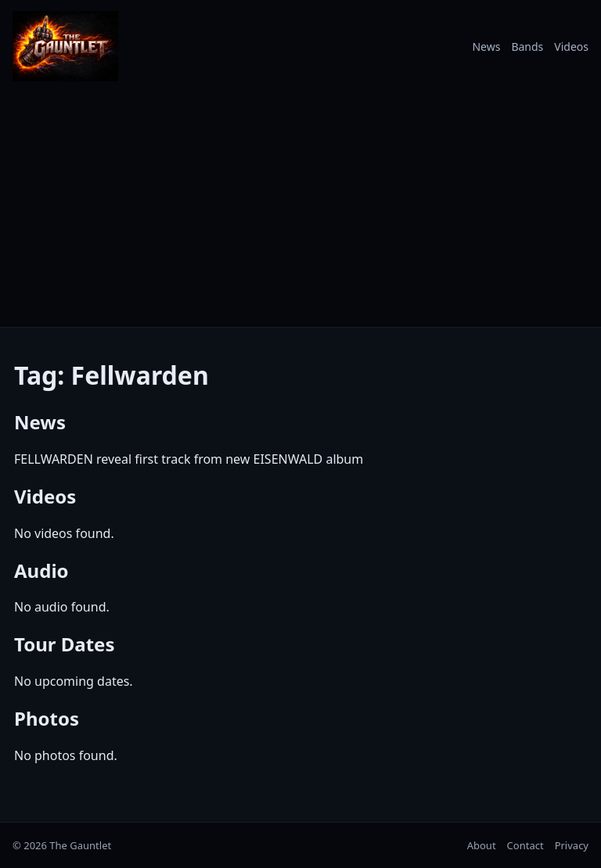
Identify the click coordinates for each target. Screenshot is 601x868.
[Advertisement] (300, 210)
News (486, 47)
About (482, 845)
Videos (571, 47)
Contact (525, 845)
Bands (527, 47)
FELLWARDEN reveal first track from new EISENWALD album (189, 459)
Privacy (572, 845)
